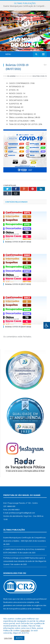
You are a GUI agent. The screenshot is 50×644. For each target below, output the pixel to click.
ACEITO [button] (19, 638)
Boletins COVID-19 (40, 76)
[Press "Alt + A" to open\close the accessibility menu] (47, 325)
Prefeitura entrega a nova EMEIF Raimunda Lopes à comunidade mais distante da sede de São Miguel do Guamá (25, 561)
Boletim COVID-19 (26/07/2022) (18, 242)
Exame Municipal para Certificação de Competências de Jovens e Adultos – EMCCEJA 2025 (26, 6)
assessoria (22, 602)
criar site (20, 599)
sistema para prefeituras (36, 599)
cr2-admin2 (11, 76)
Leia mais (25, 630)
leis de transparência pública (15, 609)
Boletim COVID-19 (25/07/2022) (18, 284)
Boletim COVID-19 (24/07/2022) (18, 327)
